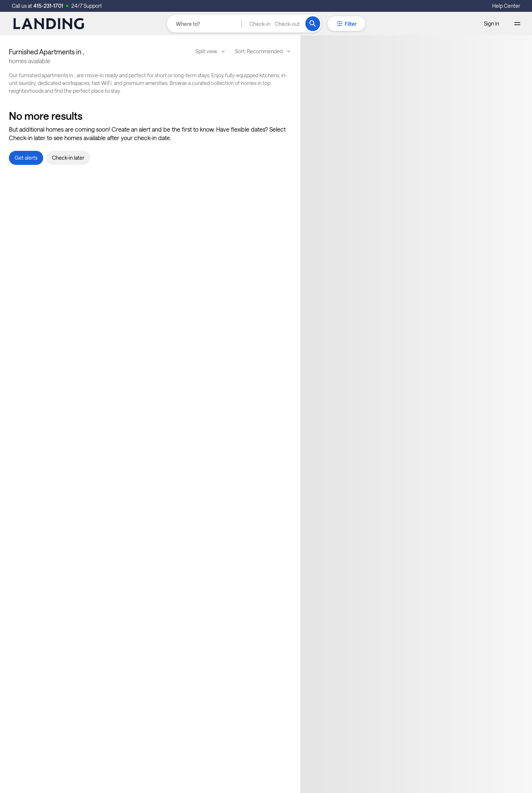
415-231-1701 (48, 6)
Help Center (506, 6)
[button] (274, 24)
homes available (30, 61)
